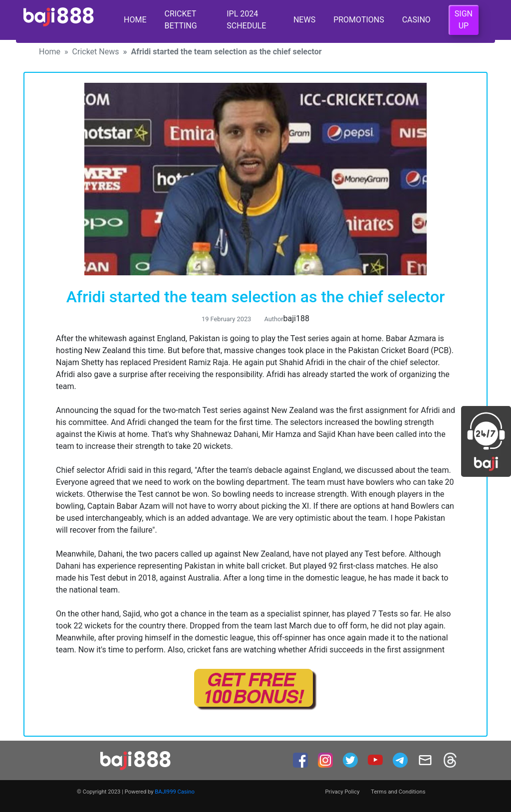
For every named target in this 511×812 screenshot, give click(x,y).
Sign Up (464, 20)
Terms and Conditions (398, 792)
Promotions (359, 20)
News (304, 20)
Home (135, 20)
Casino (416, 20)
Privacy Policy (343, 792)
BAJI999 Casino (175, 792)
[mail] (426, 759)
